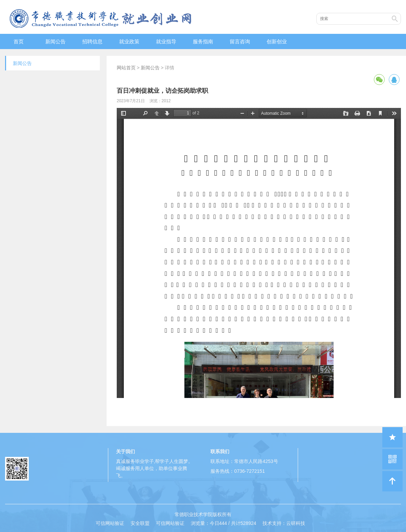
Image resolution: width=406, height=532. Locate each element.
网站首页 (126, 68)
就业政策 (129, 41)
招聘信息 (92, 41)
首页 (19, 41)
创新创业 (277, 41)
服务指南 (203, 41)
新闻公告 (55, 41)
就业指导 (166, 41)
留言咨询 (240, 41)
